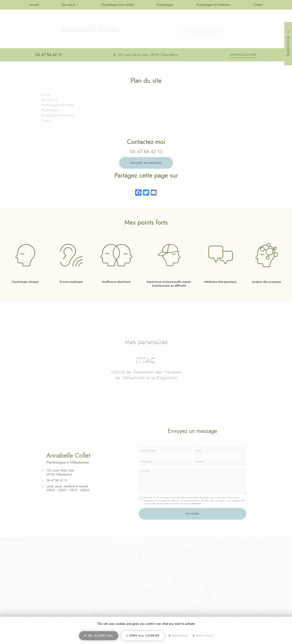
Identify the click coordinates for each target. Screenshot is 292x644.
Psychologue (165, 5)
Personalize (178, 636)
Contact (258, 5)
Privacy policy (203, 636)
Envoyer (192, 514)
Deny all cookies (143, 636)
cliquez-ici (196, 503)
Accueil (34, 5)
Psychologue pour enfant (117, 5)
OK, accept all (99, 636)
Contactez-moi (243, 55)
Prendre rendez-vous (202, 32)
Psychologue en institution (213, 5)
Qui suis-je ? (70, 5)
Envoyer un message (146, 163)
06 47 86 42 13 (49, 55)
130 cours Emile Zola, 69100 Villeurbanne (148, 55)
